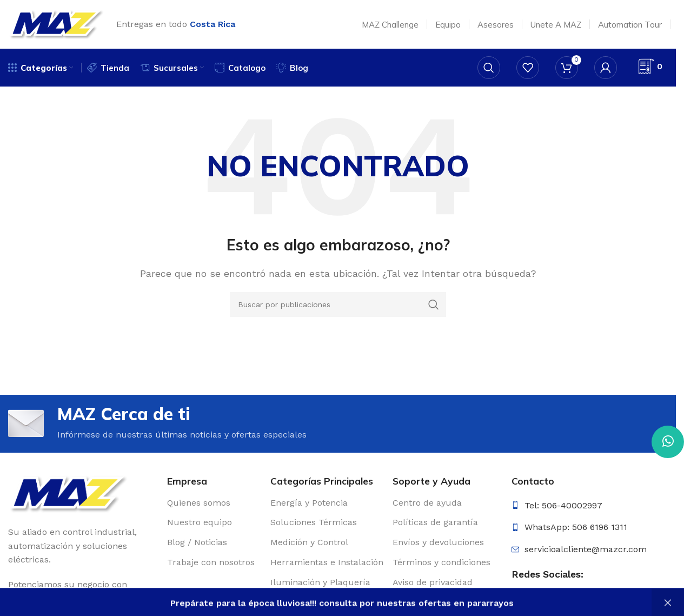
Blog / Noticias (197, 542)
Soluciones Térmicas (314, 523)
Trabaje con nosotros (211, 562)
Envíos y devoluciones (438, 542)
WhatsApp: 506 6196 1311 (576, 527)
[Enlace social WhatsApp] (668, 442)
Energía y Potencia (309, 503)
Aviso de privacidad (433, 582)
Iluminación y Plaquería (320, 582)
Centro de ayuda (427, 503)
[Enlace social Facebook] (520, 605)
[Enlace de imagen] (69, 494)
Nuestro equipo (200, 523)
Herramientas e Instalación (327, 562)
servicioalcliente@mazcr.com (586, 549)
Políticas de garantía (435, 523)
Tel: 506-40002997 (563, 505)
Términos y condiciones (441, 562)
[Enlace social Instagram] (539, 605)
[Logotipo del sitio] (57, 24)
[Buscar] (489, 68)
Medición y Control (309, 542)
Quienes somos (199, 503)
